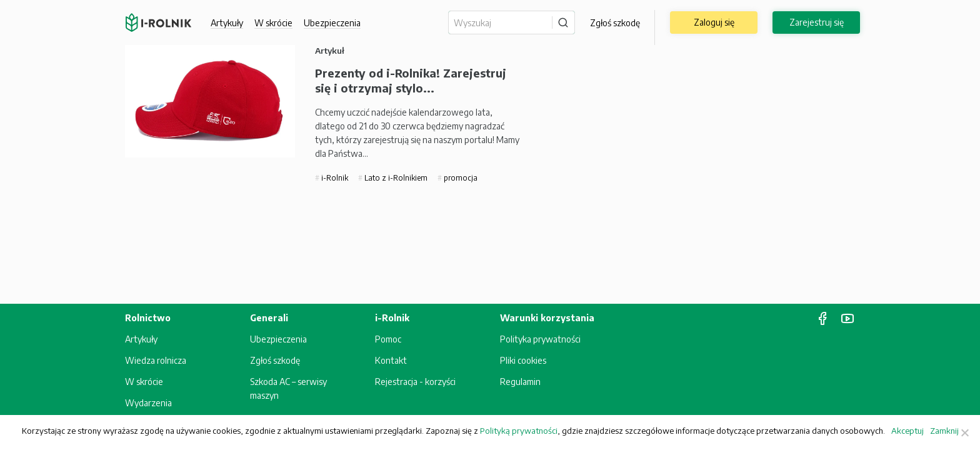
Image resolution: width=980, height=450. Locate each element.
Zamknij (944, 431)
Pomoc (388, 339)
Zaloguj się (714, 22)
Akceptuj (907, 431)
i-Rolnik (334, 178)
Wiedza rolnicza (156, 360)
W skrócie (273, 23)
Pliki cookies (523, 360)
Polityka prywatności (540, 339)
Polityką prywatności (519, 431)
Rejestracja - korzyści (415, 382)
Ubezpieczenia (332, 23)
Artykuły (227, 23)
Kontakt (391, 360)
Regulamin (520, 382)
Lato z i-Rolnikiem (395, 178)
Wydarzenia (148, 403)
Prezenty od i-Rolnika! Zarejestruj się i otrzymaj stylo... (411, 80)
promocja (460, 178)
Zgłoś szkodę (615, 23)
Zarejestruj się (817, 22)
